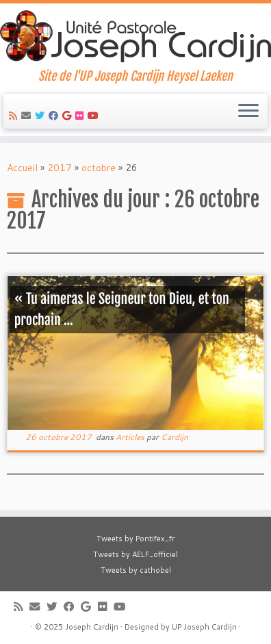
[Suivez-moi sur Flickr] (81, 116)
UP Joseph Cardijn (204, 627)
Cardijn (175, 437)
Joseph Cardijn (92, 627)
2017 (60, 168)
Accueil (22, 168)
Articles (131, 437)
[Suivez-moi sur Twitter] (42, 116)
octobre (99, 168)
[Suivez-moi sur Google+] (69, 116)
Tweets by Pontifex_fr (135, 539)
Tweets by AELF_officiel (135, 554)
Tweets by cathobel (136, 570)
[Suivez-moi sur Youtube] (95, 116)
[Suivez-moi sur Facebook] (55, 116)
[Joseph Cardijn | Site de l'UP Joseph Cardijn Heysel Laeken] (135, 36)
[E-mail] (28, 116)
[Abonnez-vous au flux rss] (15, 116)
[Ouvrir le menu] (248, 112)
